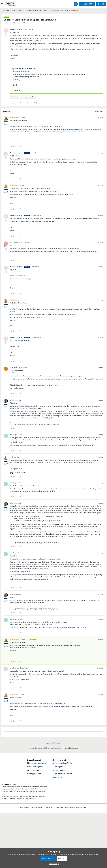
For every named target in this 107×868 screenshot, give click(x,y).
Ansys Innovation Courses (62, 774)
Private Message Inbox (36, 767)
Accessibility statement (70, 748)
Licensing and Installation (34, 11)
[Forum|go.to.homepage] (11, 4)
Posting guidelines (34, 774)
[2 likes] (18, 473)
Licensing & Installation (28, 97)
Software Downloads (60, 770)
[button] (2, 4)
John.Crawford (14, 668)
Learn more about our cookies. (89, 854)
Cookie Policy (59, 808)
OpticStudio (14, 97)
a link (96, 130)
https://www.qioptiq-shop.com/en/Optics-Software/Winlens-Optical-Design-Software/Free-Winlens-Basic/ (43, 314)
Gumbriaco (13, 368)
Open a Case (57, 777)
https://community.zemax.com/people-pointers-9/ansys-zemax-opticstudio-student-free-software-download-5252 (49, 75)
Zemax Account (70, 808)
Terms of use (49, 808)
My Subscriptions (34, 770)
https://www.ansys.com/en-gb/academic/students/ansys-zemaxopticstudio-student (66, 706)
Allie (11, 400)
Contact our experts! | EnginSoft (43, 418)
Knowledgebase (58, 767)
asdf (11, 435)
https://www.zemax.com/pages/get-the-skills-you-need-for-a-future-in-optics (34, 191)
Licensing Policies (81, 808)
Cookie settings (56, 748)
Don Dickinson (15, 243)
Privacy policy (24, 808)
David (12, 457)
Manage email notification (37, 763)
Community (5, 11)
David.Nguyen (14, 117)
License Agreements (37, 808)
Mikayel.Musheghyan (16, 29)
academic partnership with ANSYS (72, 130)
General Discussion (17, 11)
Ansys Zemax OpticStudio (62, 763)
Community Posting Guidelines (39, 748)
